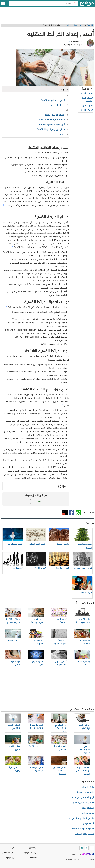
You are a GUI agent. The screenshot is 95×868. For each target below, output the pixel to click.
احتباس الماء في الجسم (83, 803)
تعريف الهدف (86, 93)
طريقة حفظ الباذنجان (85, 792)
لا (32, 501)
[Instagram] (81, 848)
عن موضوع (33, 848)
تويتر (65, 513)
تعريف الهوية (86, 110)
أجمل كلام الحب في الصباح (82, 798)
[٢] (4, 205)
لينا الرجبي (66, 41)
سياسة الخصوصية (31, 853)
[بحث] (75, 4)
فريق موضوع (11, 858)
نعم (40, 501)
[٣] (13, 247)
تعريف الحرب (87, 105)
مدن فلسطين (88, 813)
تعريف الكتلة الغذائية (84, 834)
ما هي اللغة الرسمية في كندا (81, 818)
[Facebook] (92, 848)
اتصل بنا (13, 848)
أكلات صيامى (88, 824)
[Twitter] (87, 848)
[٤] (7, 307)
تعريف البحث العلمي (87, 99)
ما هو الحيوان (88, 787)
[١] (31, 152)
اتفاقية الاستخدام (9, 853)
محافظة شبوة (88, 808)
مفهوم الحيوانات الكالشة (83, 829)
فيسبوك (72, 513)
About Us (34, 858)
